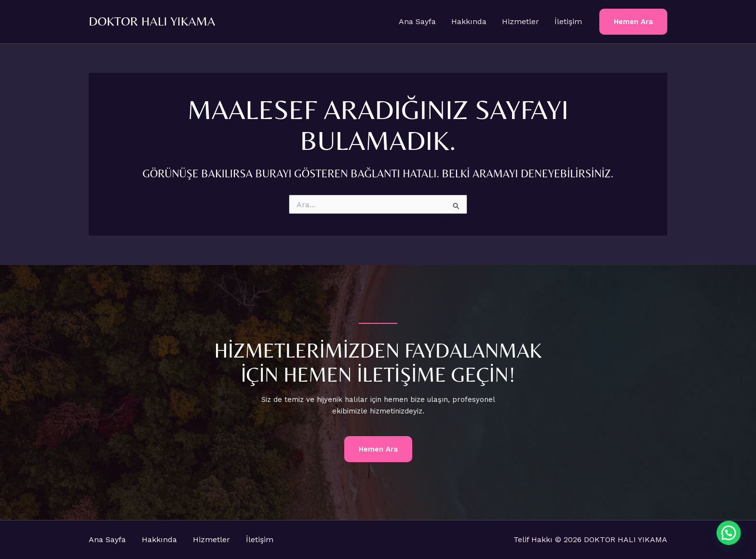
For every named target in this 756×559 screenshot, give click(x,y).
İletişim (568, 21)
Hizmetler (520, 21)
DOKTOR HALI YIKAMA (152, 21)
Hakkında (469, 21)
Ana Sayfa (417, 21)
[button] (633, 22)
